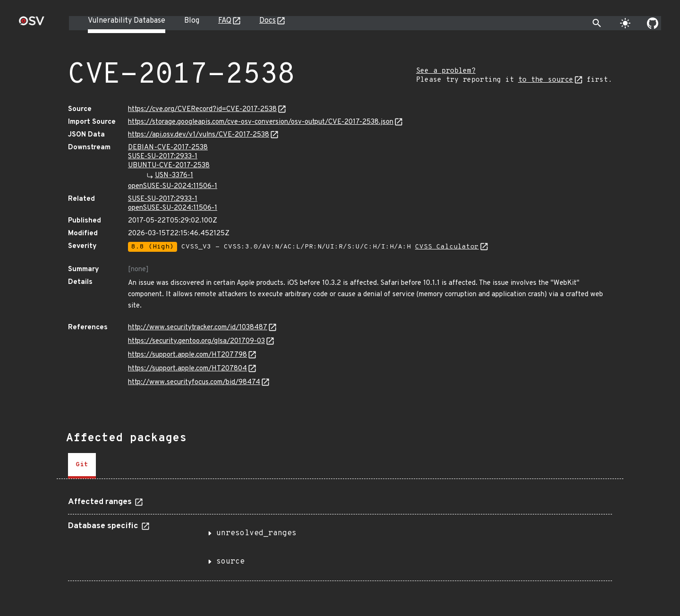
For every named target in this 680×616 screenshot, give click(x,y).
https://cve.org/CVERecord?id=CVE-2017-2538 (202, 109)
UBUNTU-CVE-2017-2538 (169, 166)
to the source (546, 80)
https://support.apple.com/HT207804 (187, 369)
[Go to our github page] (653, 23)
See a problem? (446, 71)
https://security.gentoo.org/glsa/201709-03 (196, 341)
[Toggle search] (597, 23)
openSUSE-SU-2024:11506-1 (173, 186)
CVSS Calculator (447, 247)
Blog (192, 21)
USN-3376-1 (174, 175)
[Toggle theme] (625, 23)
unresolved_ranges (256, 533)
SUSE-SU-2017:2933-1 (163, 157)
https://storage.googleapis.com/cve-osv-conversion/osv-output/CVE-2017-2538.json (261, 122)
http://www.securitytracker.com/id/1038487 (198, 328)
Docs (268, 21)
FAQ (225, 21)
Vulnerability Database (127, 21)
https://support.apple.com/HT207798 (187, 355)
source (230, 562)
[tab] (82, 466)
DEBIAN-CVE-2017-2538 (168, 148)
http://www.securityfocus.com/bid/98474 (194, 382)
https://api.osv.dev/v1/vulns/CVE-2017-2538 (199, 135)
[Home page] (32, 24)
